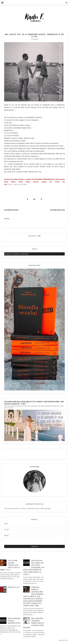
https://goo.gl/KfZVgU (17, 184)
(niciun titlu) (14, 587)
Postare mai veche (57, 210)
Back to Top (63, 640)
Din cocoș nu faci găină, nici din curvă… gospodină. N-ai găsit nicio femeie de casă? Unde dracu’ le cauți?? (34, 568)
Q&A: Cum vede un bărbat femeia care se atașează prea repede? (34, 623)
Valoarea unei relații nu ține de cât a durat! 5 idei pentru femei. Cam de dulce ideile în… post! (34, 403)
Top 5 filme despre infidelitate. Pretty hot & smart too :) (10, 565)
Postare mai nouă (11, 210)
